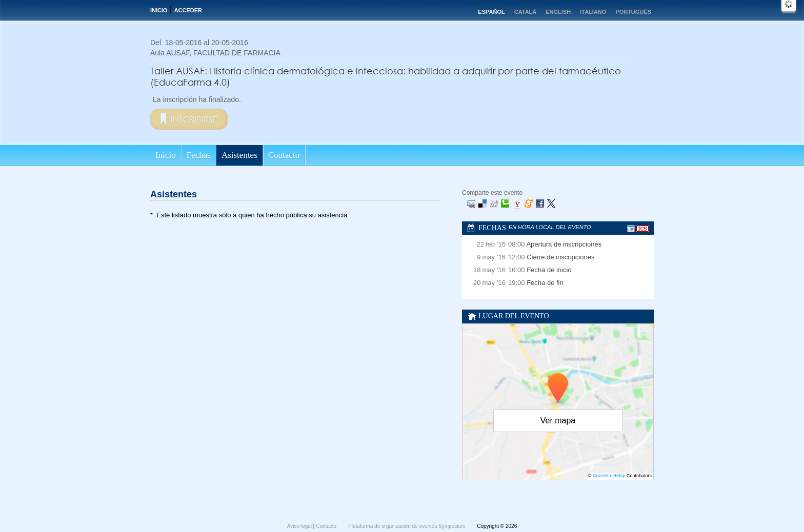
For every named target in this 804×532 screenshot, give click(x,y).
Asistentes (239, 155)
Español (491, 12)
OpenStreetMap (609, 476)
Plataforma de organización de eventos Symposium (407, 526)
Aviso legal (300, 526)
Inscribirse (194, 119)
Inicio (159, 10)
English (558, 12)
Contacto (284, 155)
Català (526, 12)
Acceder (188, 10)
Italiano (593, 12)
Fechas (199, 155)
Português (633, 12)
